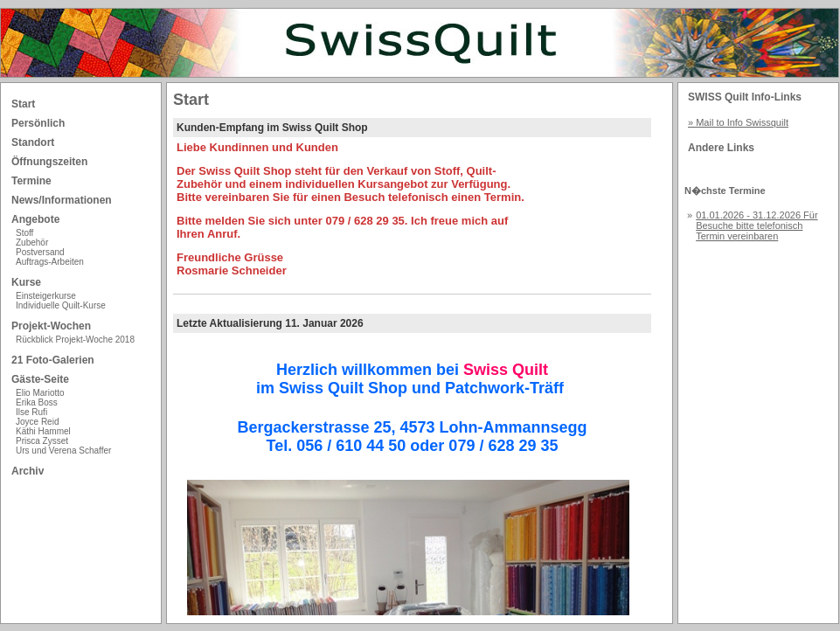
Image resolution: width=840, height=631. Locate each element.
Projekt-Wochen (51, 326)
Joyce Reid (37, 422)
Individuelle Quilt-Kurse (61, 305)
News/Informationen (62, 200)
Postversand (40, 252)
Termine (31, 181)
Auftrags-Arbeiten (50, 262)
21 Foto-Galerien (53, 360)
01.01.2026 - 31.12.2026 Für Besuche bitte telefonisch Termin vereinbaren (757, 225)
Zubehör (32, 243)
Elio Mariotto (40, 393)
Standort (33, 142)
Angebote (35, 219)
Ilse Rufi (31, 412)
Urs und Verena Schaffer (63, 451)
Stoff (24, 233)
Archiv (28, 471)
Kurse (26, 282)
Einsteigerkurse (46, 296)
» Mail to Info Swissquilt (738, 122)
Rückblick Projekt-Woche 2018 (75, 340)
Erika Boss (37, 402)
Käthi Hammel (43, 431)
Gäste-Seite (40, 379)
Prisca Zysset (42, 441)
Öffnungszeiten (49, 162)
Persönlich (38, 123)
